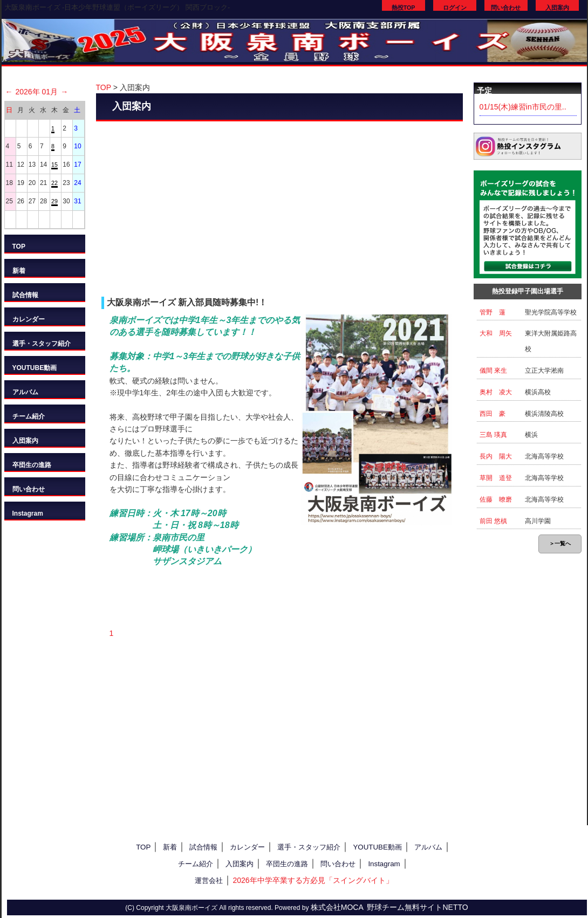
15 (54, 165)
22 (54, 183)
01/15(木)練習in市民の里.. (523, 107)
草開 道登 (496, 478)
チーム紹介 (29, 416)
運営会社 (209, 881)
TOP (19, 246)
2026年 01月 (37, 92)
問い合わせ (506, 8)
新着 (19, 271)
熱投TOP (404, 8)
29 (54, 201)
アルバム (25, 392)
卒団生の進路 (32, 465)
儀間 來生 (493, 371)
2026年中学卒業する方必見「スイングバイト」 (313, 880)
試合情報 (25, 295)
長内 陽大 (496, 456)
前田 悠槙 (493, 521)
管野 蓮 (493, 312)
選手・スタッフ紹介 (42, 344)
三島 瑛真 (493, 435)
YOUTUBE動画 (35, 368)
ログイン (455, 8)
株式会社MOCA (337, 907)
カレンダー (29, 319)
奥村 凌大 (496, 392)
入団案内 (557, 8)
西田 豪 (493, 414)
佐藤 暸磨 (496, 499)
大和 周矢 (496, 333)
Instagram (28, 513)
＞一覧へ (560, 543)
